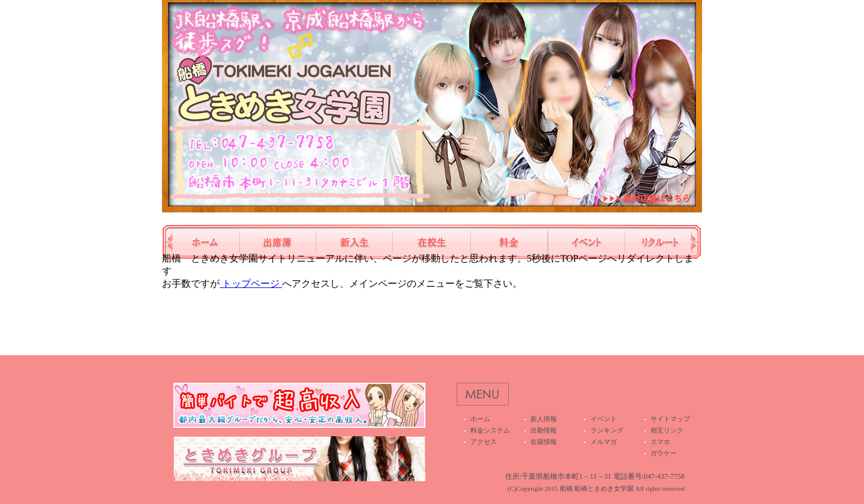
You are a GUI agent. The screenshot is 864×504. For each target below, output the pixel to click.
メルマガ (604, 442)
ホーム (201, 242)
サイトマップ (670, 419)
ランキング (607, 430)
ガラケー (664, 453)
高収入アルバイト (663, 242)
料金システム (509, 242)
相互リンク (667, 430)
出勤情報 (278, 242)
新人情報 (355, 242)
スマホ (660, 442)
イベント (586, 242)
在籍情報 (432, 242)
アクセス (484, 442)
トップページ (251, 283)
